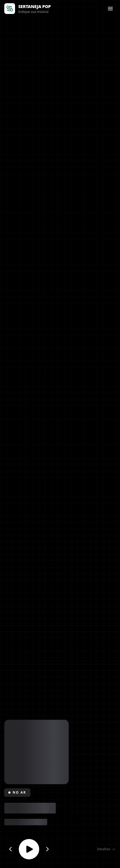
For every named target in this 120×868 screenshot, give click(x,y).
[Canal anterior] (10, 849)
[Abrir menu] (110, 9)
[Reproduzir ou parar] (29, 849)
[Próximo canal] (48, 849)
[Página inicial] (10, 9)
